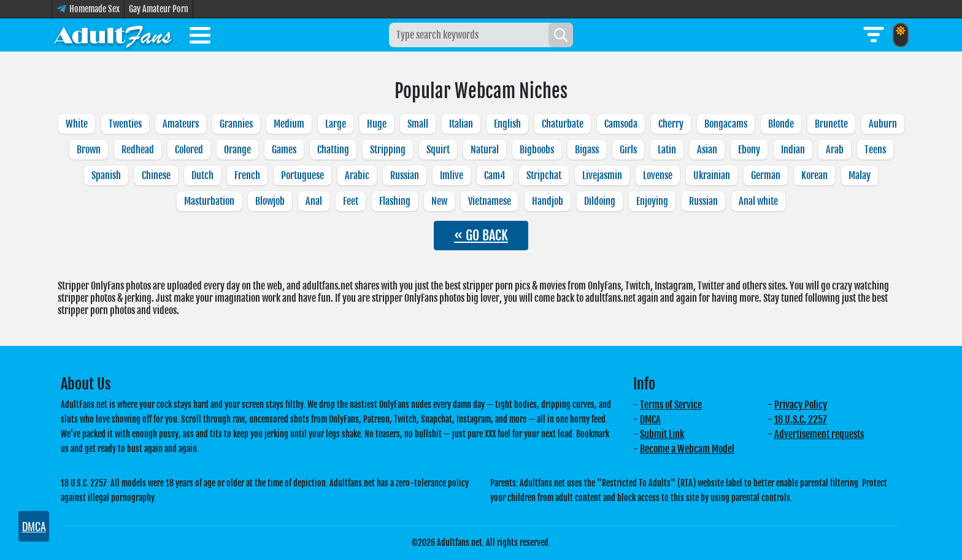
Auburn (883, 124)
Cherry (671, 124)
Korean (814, 175)
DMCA (650, 420)
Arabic (357, 175)
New (439, 201)
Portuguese (302, 175)
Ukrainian (712, 175)
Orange (237, 150)
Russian (405, 175)
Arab (835, 150)
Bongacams (726, 124)
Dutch (202, 175)
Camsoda (621, 124)
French (247, 175)
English (507, 124)
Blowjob (270, 201)
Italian (461, 124)
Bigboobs (537, 150)
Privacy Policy (801, 405)
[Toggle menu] (200, 37)
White (77, 124)
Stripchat (544, 175)
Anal (314, 201)
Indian (793, 150)
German (766, 175)
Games (284, 150)
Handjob (548, 201)
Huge (377, 124)
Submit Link (662, 434)
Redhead (138, 150)
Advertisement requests (819, 434)
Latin (667, 150)
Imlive (452, 175)
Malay (860, 175)
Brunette (831, 124)
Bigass (587, 150)
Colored (189, 150)
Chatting (333, 150)
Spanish (106, 175)
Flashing (395, 201)
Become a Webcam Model (687, 449)
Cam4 (495, 175)
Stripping (388, 150)
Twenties (125, 124)
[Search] (561, 35)
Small (418, 124)
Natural (485, 150)
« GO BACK (481, 235)
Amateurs (181, 124)
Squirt (438, 150)
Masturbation (209, 201)
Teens (875, 150)
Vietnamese (490, 201)
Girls (628, 150)
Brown (89, 150)
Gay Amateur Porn (159, 9)
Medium (289, 124)
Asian (707, 150)
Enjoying (652, 201)
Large (336, 124)
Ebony (749, 150)
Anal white (758, 201)
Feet (351, 201)
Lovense (658, 175)
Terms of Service (671, 405)
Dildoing (600, 201)
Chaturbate (563, 124)
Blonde (781, 124)
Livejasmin (602, 175)
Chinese (156, 175)
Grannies (236, 124)
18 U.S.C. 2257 (801, 420)
